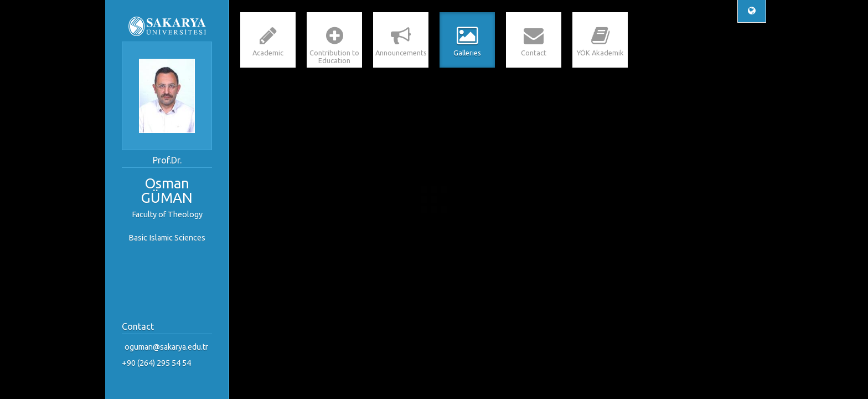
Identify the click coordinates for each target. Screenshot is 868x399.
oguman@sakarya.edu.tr (166, 347)
